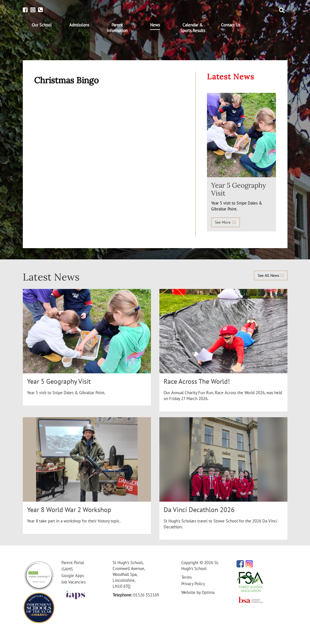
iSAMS (67, 569)
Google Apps (73, 575)
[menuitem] (42, 25)
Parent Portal (73, 563)
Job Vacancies (73, 582)
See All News (271, 275)
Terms (187, 577)
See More (226, 222)
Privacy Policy (193, 584)
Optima (208, 592)
